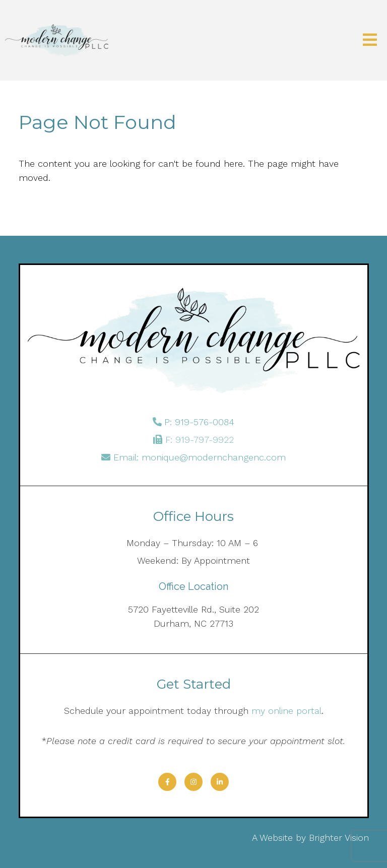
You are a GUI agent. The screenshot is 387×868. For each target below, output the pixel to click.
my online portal (286, 711)
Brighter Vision (339, 838)
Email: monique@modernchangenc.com (200, 457)
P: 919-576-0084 (199, 422)
